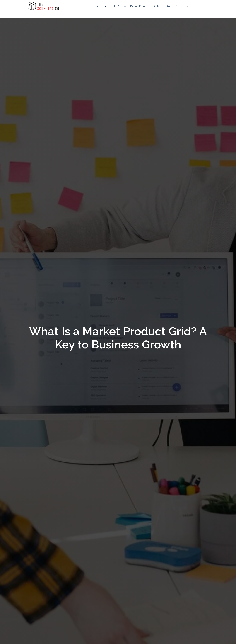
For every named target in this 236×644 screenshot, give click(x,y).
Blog (169, 6)
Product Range (138, 6)
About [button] (101, 6)
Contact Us (182, 6)
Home (89, 6)
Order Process (118, 6)
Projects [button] (155, 6)
